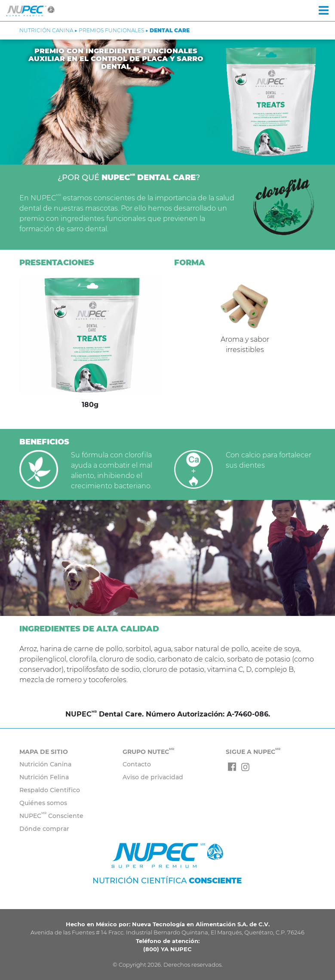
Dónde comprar (44, 829)
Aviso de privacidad (153, 777)
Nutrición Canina (45, 764)
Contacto (137, 764)
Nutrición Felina (44, 777)
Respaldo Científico (50, 790)
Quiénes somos (43, 803)
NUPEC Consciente (51, 816)
